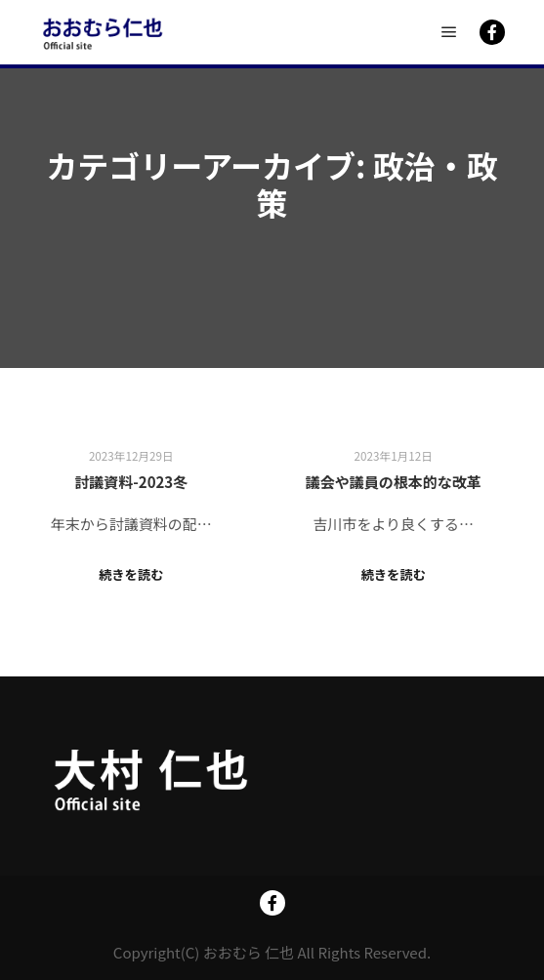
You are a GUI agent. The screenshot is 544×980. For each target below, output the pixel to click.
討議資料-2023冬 (131, 482)
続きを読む (131, 574)
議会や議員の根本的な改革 (394, 482)
